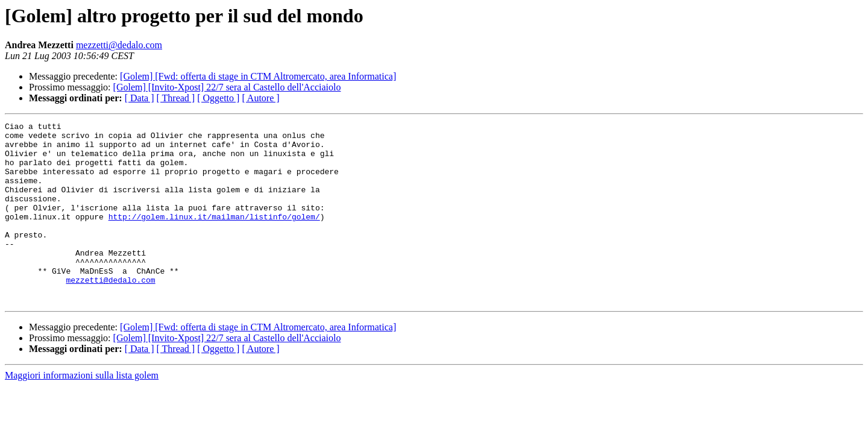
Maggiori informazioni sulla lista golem (82, 411)
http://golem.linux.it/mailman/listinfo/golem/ (214, 236)
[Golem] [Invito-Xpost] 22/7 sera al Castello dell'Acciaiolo (227, 87)
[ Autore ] (260, 98)
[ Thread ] (176, 98)
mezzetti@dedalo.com (119, 45)
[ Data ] (140, 98)
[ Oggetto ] (218, 98)
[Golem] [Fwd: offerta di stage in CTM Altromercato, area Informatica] (258, 76)
